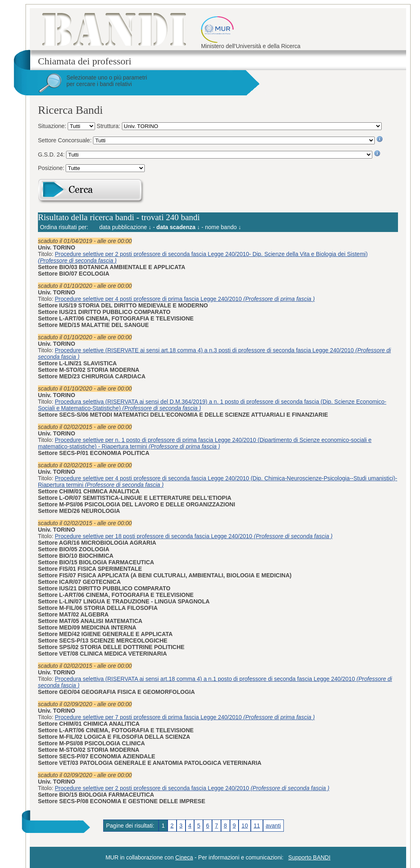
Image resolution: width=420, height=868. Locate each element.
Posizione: (52, 168)
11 (257, 826)
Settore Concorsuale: (65, 140)
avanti (273, 826)
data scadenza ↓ (178, 227)
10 (245, 826)
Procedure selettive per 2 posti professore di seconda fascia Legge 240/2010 (192, 788)
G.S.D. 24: (52, 155)
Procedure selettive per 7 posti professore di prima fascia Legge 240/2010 (185, 717)
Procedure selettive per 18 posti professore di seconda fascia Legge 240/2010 (194, 536)
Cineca (184, 857)
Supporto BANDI (309, 857)
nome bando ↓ (223, 227)
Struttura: (109, 126)
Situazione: (53, 126)
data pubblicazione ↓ (126, 227)
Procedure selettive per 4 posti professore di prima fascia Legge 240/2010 (185, 299)
